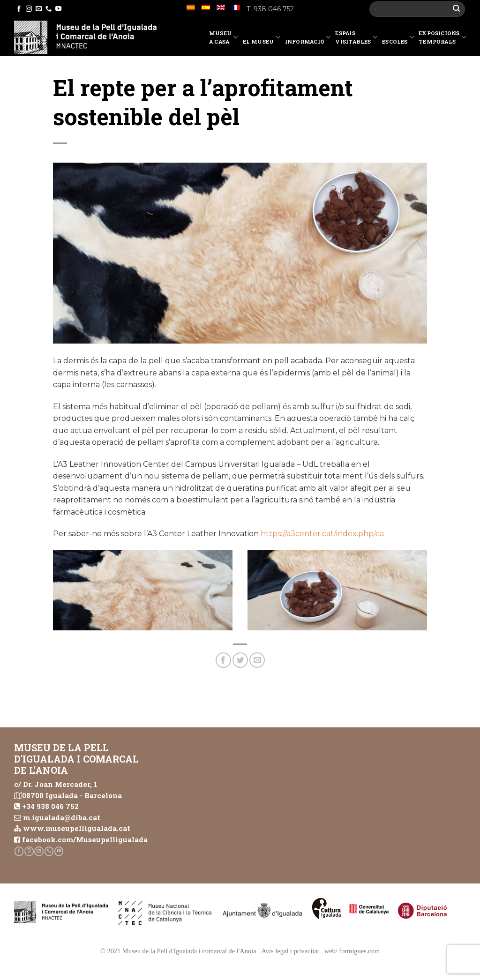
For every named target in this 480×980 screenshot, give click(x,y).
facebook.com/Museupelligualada (85, 839)
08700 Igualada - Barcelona (72, 795)
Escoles (398, 39)
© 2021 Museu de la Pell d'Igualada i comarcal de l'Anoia (178, 951)
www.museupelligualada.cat (77, 828)
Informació (308, 39)
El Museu (262, 39)
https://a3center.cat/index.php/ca (322, 534)
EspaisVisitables (356, 37)
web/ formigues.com (352, 951)
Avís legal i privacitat (290, 951)
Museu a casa (224, 37)
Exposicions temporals (442, 37)
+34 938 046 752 (50, 806)
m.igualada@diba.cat (62, 817)
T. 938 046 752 (270, 9)
